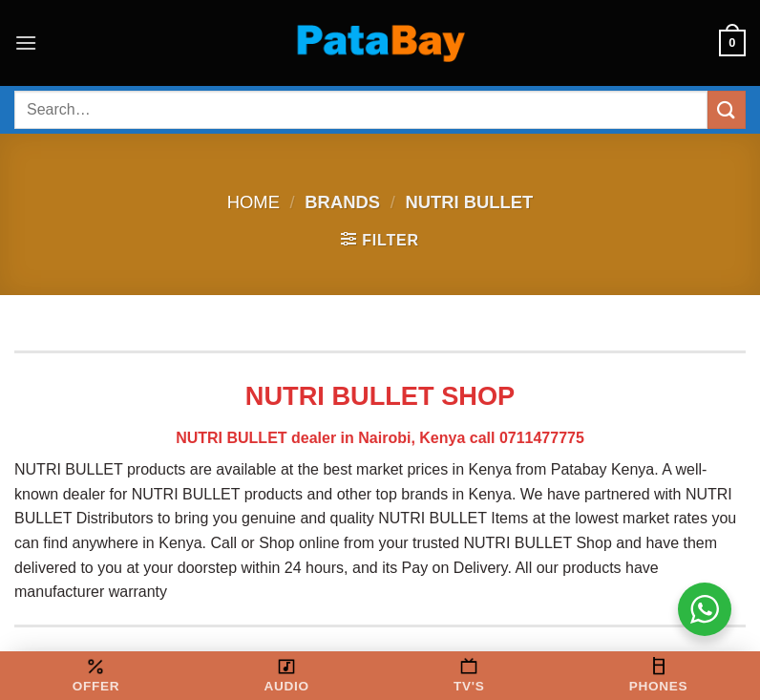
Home (253, 202)
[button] (26, 42)
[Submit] (727, 109)
